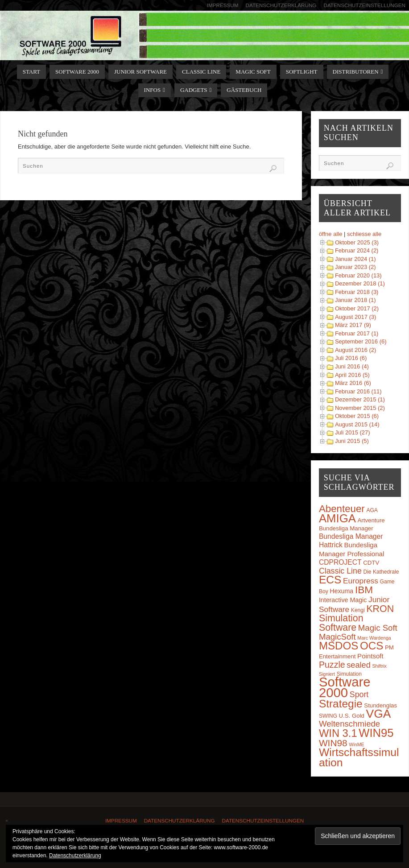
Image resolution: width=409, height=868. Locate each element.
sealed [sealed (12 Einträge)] (358, 665)
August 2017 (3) (356, 317)
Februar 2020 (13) (358, 275)
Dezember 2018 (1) (360, 283)
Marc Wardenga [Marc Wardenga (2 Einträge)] (374, 638)
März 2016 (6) (353, 383)
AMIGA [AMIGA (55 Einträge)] (337, 518)
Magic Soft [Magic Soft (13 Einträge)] (378, 628)
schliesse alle (364, 234)
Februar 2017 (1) (357, 333)
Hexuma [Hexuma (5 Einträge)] (341, 591)
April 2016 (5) (352, 375)
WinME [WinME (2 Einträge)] (356, 744)
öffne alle (331, 234)
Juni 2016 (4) (352, 366)
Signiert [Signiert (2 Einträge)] (327, 674)
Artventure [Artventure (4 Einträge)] (371, 520)
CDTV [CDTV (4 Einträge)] (371, 563)
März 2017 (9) (353, 325)
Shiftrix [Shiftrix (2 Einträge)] (379, 666)
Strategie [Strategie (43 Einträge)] (341, 704)
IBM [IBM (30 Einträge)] (364, 590)
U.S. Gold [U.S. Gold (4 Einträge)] (351, 716)
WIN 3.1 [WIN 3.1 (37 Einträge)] (338, 733)
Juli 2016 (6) (351, 358)
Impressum (223, 5)
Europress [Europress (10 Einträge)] (361, 581)
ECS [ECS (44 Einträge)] (330, 580)
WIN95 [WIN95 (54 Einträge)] (376, 733)
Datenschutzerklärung (281, 5)
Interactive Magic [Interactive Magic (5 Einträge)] (343, 600)
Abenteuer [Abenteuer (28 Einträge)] (342, 509)
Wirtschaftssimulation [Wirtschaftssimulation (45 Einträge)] (359, 757)
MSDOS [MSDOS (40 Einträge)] (339, 646)
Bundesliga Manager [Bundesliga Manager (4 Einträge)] (346, 528)
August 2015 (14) (357, 424)
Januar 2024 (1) (355, 259)
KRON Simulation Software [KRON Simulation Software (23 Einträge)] (356, 618)
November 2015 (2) (360, 408)
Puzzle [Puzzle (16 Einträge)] (332, 665)
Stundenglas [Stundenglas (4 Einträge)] (380, 705)
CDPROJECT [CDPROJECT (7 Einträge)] (340, 562)
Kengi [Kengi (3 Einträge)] (358, 610)
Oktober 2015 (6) (357, 416)
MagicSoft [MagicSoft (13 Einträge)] (337, 637)
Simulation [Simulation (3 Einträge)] (349, 674)
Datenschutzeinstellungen (364, 5)
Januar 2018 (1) (355, 300)
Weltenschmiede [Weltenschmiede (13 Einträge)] (349, 724)
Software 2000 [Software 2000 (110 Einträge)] (345, 687)
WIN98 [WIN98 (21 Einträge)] (333, 743)
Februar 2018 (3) (357, 292)
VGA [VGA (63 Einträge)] (379, 714)
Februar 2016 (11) (358, 391)
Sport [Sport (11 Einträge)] (359, 694)
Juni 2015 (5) (352, 441)
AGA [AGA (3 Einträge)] (372, 510)
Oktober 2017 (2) (357, 308)
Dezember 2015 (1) (360, 399)
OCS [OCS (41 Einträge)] (372, 646)
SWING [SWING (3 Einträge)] (328, 716)
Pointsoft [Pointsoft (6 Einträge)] (370, 656)
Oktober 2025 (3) (357, 242)
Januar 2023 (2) (355, 267)
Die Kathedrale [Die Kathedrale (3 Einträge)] (381, 572)
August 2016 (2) (356, 350)
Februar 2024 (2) (357, 250)
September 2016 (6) (361, 341)
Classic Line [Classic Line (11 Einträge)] (340, 571)
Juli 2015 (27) (353, 432)
